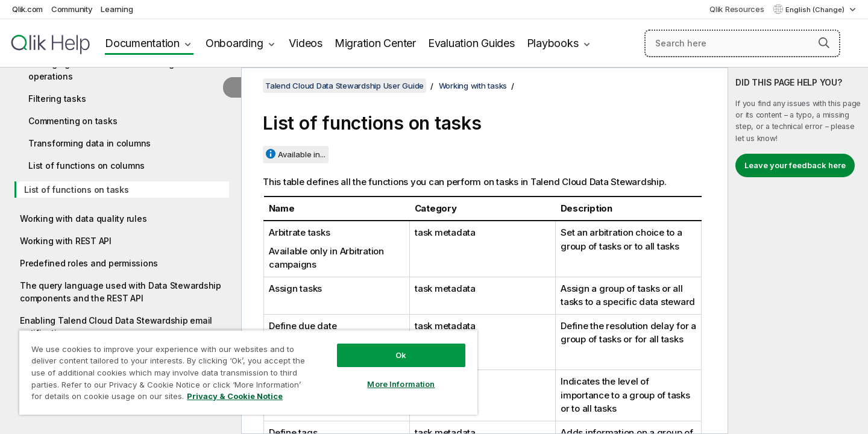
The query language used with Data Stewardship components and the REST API (121, 292)
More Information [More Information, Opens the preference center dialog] (401, 384)
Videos (306, 43)
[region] (248, 372)
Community (72, 9)
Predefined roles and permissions (89, 263)
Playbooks (553, 43)
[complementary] (798, 251)
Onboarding (234, 43)
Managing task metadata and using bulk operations (111, 70)
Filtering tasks (57, 99)
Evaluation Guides (471, 43)
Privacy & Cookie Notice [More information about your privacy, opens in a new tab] (235, 396)
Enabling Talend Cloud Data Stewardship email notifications (116, 327)
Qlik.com (27, 9)
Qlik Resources (737, 9)
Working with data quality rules (83, 219)
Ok (401, 355)
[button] (824, 43)
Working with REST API (66, 241)
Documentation (142, 43)
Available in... (302, 154)
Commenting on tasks (73, 121)
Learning (117, 9)
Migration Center (375, 43)
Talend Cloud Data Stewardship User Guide (344, 86)
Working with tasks (473, 86)
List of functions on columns (86, 165)
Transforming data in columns (90, 143)
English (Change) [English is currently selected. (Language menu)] (816, 10)
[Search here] (742, 43)
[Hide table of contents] (232, 87)
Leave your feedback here (795, 165)
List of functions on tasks (77, 190)
